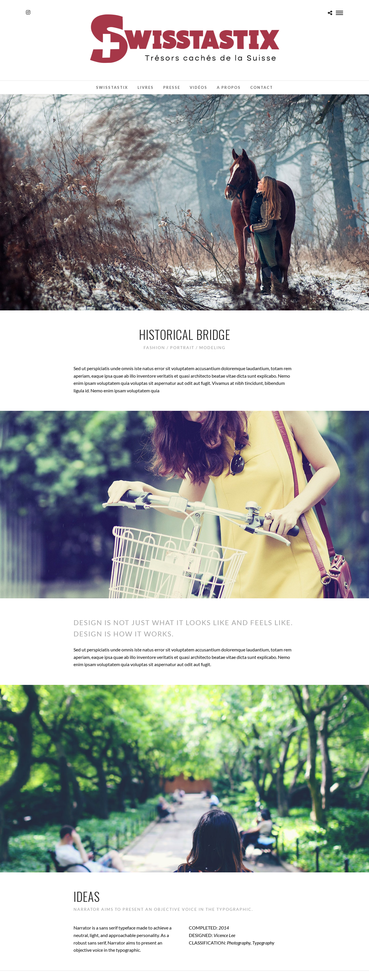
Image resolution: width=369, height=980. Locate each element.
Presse (172, 87)
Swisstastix (112, 87)
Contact (262, 87)
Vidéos (198, 87)
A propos (229, 87)
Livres (146, 87)
